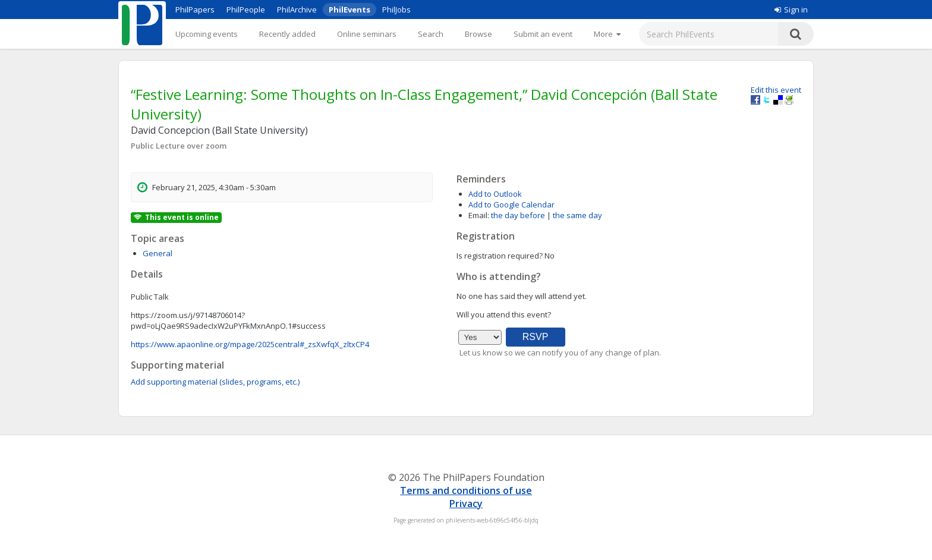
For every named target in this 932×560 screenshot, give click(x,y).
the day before (518, 215)
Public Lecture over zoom (179, 146)
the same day (577, 215)
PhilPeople (246, 10)
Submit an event (543, 34)
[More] (607, 34)
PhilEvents (349, 10)
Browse (478, 34)
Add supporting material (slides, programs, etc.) (215, 382)
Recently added (287, 34)
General (158, 253)
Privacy (466, 504)
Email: (479, 215)
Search (431, 34)
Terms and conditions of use (466, 490)
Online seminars (367, 34)
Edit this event (776, 90)
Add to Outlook (495, 194)
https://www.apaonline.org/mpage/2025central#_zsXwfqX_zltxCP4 (250, 344)
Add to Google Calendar (511, 205)
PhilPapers (195, 10)
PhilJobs (396, 10)
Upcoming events (207, 34)
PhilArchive (297, 10)
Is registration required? (500, 256)
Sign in (791, 10)
